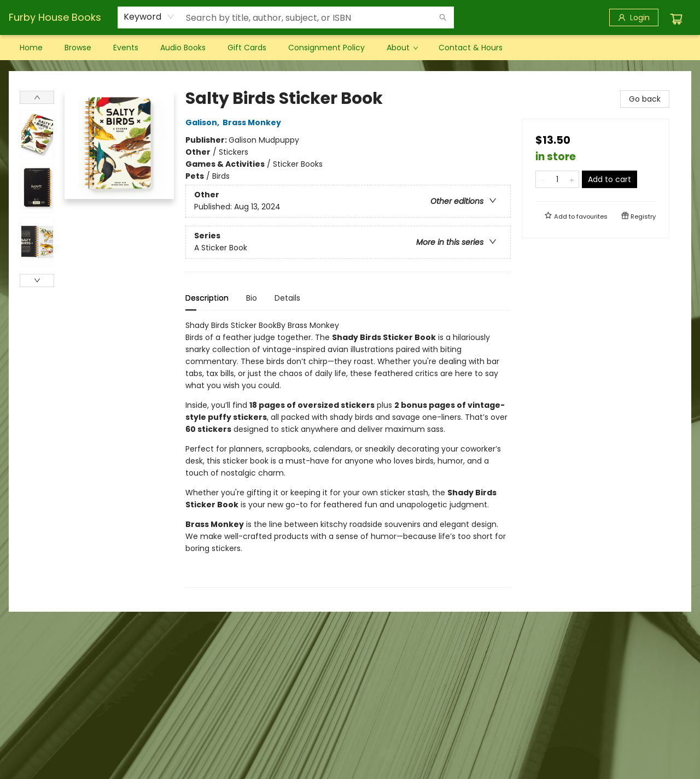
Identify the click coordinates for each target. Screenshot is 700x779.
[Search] (443, 17)
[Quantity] (557, 179)
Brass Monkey (253, 122)
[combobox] (149, 17)
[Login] (634, 17)
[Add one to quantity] (572, 179)
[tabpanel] (348, 453)
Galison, (204, 122)
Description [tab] (207, 298)
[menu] (350, 48)
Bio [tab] (252, 298)
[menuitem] (31, 48)
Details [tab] (287, 298)
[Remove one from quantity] (543, 179)
